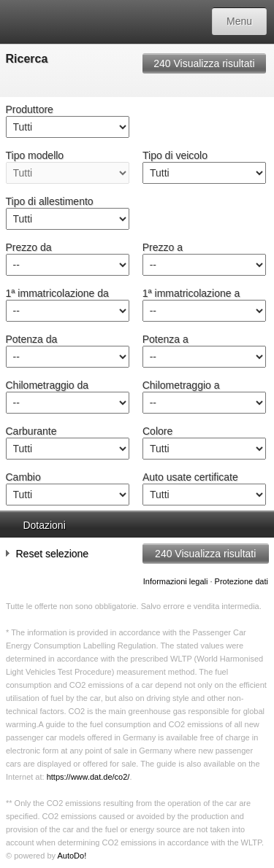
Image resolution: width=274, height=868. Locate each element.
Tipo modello (35, 155)
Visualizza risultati (204, 63)
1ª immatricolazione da (57, 293)
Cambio (23, 477)
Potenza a (165, 339)
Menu (239, 21)
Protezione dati (241, 581)
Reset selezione (47, 553)
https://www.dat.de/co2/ (88, 777)
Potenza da (32, 339)
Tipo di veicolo (175, 155)
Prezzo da (29, 247)
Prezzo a (163, 247)
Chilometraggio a (181, 385)
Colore (157, 431)
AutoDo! (72, 856)
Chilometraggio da (47, 385)
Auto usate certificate (190, 477)
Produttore (30, 109)
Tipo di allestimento (50, 201)
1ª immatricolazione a (191, 293)
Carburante (31, 431)
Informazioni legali (176, 581)
